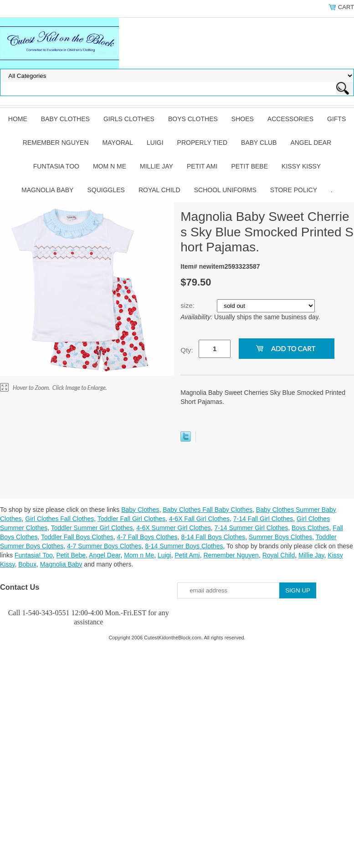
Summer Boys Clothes (280, 537)
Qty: (187, 350)
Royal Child (159, 190)
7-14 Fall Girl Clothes (263, 519)
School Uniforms (225, 190)
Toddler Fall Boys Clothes (77, 537)
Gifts (336, 119)
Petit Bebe (249, 166)
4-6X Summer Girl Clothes (173, 528)
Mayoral (118, 143)
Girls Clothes (129, 119)
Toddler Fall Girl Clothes (131, 519)
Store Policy (294, 190)
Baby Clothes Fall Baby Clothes (208, 510)
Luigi (155, 143)
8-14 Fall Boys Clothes (213, 537)
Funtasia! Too (34, 555)
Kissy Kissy (301, 166)
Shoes (243, 119)
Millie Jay (156, 166)
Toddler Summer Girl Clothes (92, 528)
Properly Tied (202, 143)
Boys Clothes (193, 119)
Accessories (290, 119)
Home (18, 119)
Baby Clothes (65, 119)
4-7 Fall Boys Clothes (147, 537)
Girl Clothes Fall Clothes (59, 519)
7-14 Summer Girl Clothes (251, 528)
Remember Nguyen (56, 143)
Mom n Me (110, 166)
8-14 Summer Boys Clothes (184, 546)
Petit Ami (202, 166)
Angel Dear (311, 143)
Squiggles (106, 190)
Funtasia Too (56, 166)
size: (188, 305)
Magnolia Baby (47, 190)
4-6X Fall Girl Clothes (199, 519)
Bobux (27, 564)
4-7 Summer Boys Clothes (104, 546)
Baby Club (259, 143)
